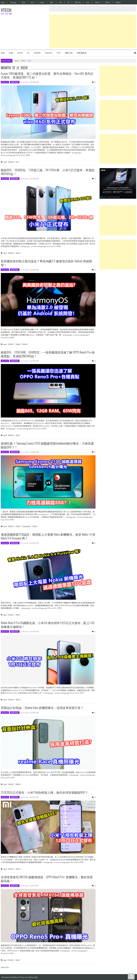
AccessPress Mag (31, 977)
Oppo (52, 2)
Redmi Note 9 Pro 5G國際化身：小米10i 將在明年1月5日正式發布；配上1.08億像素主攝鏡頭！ (46, 624)
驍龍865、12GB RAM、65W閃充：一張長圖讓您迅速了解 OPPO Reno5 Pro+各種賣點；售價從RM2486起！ (45, 354)
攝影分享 (69, 53)
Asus (33, 2)
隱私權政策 (82, 53)
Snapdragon (26, 526)
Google (18, 344)
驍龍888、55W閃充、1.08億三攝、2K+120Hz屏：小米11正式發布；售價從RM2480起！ (48, 172)
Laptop (20, 53)
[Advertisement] (93, 31)
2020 (23, 61)
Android (37, 53)
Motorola (78, 2)
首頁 (3, 53)
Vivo (60, 2)
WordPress (14, 977)
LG (68, 2)
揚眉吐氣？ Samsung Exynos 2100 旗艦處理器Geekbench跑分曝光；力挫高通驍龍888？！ (47, 445)
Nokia (24, 2)
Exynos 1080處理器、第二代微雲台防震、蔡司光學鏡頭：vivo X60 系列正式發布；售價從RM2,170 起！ (47, 75)
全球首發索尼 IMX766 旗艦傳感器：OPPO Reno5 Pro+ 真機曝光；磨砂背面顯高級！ (48, 878)
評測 (11, 53)
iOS (28, 53)
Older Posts (5, 967)
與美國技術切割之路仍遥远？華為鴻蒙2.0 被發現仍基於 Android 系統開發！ (48, 263)
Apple (3, 2)
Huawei (42, 2)
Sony (88, 2)
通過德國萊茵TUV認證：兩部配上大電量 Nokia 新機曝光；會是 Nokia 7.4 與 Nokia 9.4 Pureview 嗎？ (48, 536)
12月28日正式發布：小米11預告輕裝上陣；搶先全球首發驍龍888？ (46, 792)
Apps (59, 53)
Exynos (18, 526)
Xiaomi (97, 2)
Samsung (13, 2)
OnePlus (118, 2)
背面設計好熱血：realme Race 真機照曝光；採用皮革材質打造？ (44, 707)
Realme (108, 2)
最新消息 (15, 82)
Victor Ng (25, 82)
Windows (49, 53)
